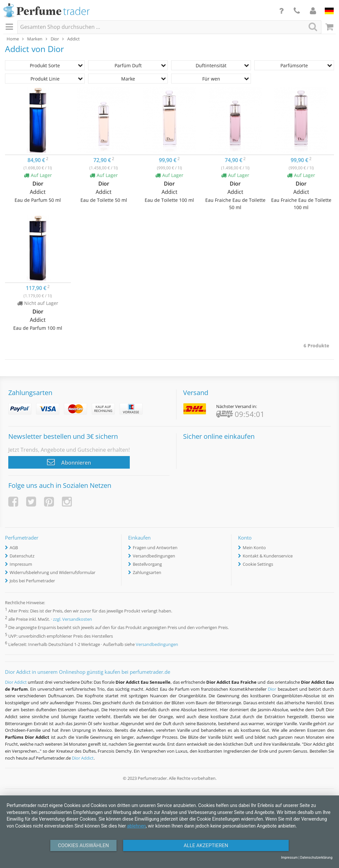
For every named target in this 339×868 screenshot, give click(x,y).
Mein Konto (254, 548)
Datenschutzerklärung (316, 858)
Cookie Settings (258, 564)
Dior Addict (16, 682)
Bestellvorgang (147, 564)
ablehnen (137, 826)
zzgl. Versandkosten (73, 619)
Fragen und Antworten (155, 548)
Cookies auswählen (83, 845)
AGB (14, 548)
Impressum (21, 564)
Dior (272, 689)
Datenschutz (22, 556)
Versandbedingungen (154, 556)
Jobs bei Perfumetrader (32, 581)
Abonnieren (69, 462)
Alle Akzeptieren (206, 845)
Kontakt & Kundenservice (268, 556)
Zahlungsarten (147, 572)
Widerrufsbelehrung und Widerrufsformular (52, 572)
